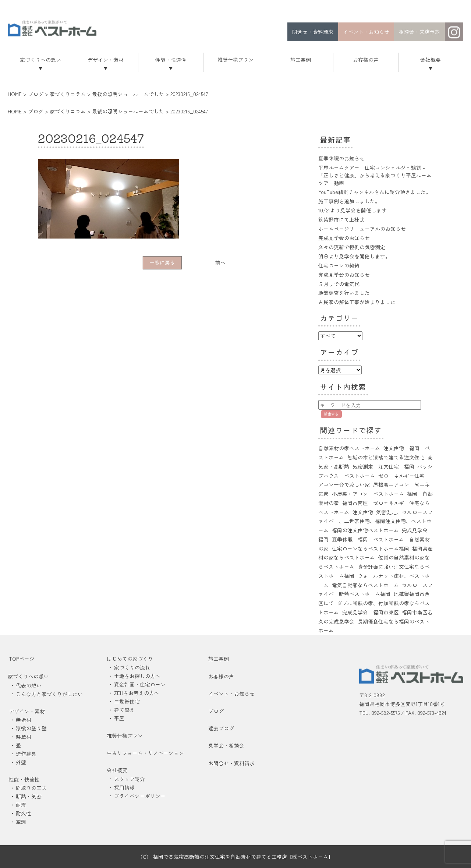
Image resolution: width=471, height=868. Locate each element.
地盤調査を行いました (344, 293)
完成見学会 (415, 530)
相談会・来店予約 (419, 32)
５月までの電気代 (339, 284)
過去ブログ (221, 728)
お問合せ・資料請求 (231, 763)
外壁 (21, 762)
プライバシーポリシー (140, 796)
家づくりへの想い (40, 60)
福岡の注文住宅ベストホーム (365, 530)
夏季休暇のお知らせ (341, 158)
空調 (21, 822)
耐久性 (24, 813)
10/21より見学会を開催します (353, 210)
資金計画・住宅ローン (140, 684)
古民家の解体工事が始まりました (357, 302)
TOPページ (22, 659)
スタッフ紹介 (130, 779)
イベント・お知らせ (366, 32)
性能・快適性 (171, 60)
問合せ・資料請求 (313, 32)
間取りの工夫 (31, 788)
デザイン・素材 (106, 60)
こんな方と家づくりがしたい (49, 694)
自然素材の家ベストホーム (349, 448)
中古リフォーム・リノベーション (145, 753)
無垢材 (24, 720)
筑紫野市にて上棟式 (341, 219)
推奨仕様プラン (235, 60)
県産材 (24, 737)
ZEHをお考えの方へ (137, 693)
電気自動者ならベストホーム (365, 585)
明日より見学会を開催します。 (354, 256)
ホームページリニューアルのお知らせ (362, 229)
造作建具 (26, 754)
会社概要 (431, 60)
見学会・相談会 (226, 745)
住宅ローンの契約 (339, 265)
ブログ (216, 711)
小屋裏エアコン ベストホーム (368, 494)
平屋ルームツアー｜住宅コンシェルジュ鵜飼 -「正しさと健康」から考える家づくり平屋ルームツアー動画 (375, 175)
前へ (220, 262)
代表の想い (29, 685)
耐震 (21, 805)
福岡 (323, 539)
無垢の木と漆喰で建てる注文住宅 (386, 457)
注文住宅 (363, 512)
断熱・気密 (29, 796)
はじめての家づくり (130, 659)
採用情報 (124, 787)
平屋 (119, 718)
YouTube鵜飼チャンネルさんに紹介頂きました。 (375, 192)
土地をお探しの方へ (137, 676)
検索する (331, 414)
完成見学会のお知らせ (344, 238)
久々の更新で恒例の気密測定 (352, 247)
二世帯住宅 (127, 701)
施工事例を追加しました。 (349, 201)
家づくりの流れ (132, 667)
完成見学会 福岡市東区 (371, 612)
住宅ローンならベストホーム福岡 (371, 548)
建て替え (124, 710)
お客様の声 (366, 60)
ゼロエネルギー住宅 (401, 476)
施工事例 (301, 60)
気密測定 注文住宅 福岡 (383, 466)
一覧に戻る (162, 262)
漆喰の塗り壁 (31, 728)
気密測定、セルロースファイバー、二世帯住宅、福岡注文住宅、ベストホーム (376, 521)
